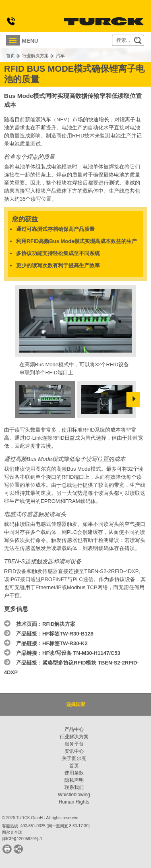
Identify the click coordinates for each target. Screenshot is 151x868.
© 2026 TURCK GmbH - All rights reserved (40, 818)
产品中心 (74, 729)
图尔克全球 (12, 832)
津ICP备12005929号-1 (22, 839)
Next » (133, 399)
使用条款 (74, 773)
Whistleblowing (74, 795)
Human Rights (74, 802)
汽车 (60, 56)
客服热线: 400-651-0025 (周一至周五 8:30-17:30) (46, 826)
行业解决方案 (35, 56)
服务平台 (74, 744)
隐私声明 (74, 780)
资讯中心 (74, 751)
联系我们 (74, 787)
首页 (10, 56)
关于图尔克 (74, 758)
